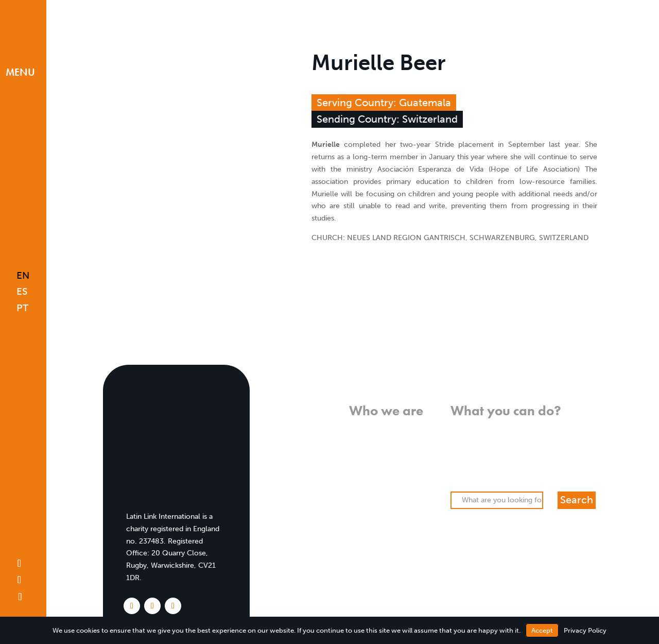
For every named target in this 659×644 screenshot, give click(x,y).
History (411, 465)
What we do (403, 441)
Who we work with (391, 453)
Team (414, 477)
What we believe (395, 428)
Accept (542, 630)
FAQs (414, 502)
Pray (458, 441)
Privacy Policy (585, 630)
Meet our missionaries (386, 490)
